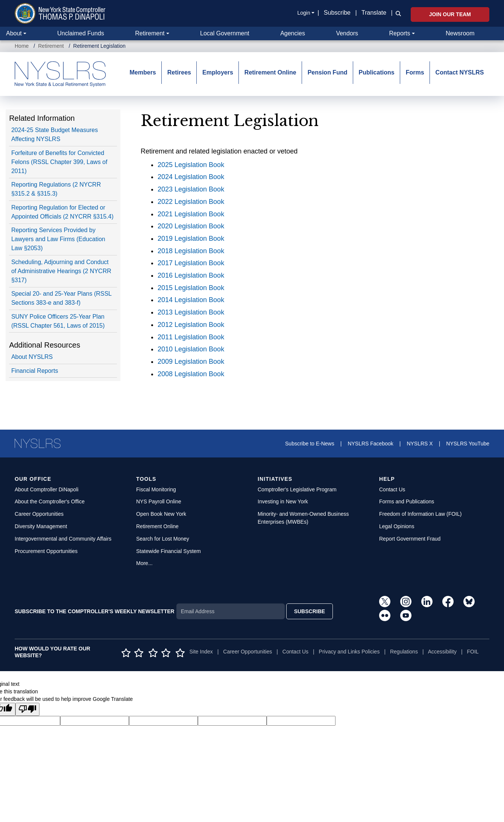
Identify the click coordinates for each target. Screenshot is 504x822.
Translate (374, 13)
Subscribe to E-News (310, 444)
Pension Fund (328, 72)
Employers (218, 72)
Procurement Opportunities (46, 551)
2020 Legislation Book (191, 226)
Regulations (404, 652)
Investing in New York (283, 501)
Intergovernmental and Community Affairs (63, 539)
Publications (376, 72)
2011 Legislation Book (191, 337)
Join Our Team (450, 14)
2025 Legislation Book (191, 165)
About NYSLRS (32, 357)
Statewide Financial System (169, 551)
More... (144, 563)
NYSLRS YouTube (468, 444)
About (14, 33)
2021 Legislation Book (191, 214)
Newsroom (460, 33)
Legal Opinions (397, 526)
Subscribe (337, 13)
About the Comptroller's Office (50, 501)
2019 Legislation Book (191, 239)
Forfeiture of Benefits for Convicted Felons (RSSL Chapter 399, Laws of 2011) (59, 162)
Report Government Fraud (410, 539)
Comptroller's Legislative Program (297, 489)
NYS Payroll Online (159, 501)
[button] (397, 13)
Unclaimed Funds (81, 33)
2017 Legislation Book (191, 263)
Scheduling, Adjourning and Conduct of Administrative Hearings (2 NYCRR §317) (61, 271)
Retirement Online (270, 72)
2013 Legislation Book (191, 312)
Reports (400, 33)
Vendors (347, 33)
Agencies (293, 33)
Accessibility (442, 652)
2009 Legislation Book (191, 362)
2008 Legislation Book (191, 374)
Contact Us (392, 489)
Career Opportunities (39, 514)
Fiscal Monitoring (156, 489)
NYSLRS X (420, 444)
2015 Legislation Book (191, 288)
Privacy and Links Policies (349, 652)
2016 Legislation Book (191, 275)
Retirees (179, 72)
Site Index (201, 652)
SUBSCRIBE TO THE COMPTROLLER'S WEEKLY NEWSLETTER (95, 611)
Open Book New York (161, 514)
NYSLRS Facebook (370, 444)
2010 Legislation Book (191, 349)
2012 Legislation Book (191, 325)
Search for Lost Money (163, 539)
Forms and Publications (407, 501)
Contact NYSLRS (460, 72)
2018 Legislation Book (191, 251)
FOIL (473, 652)
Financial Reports (35, 371)
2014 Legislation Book (191, 300)
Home (22, 46)
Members (143, 72)
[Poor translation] (27, 709)
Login (304, 13)
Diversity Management (41, 526)
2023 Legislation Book (191, 189)
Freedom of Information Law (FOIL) (420, 514)
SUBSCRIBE (310, 611)
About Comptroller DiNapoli (47, 489)
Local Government (225, 33)
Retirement (150, 33)
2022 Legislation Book (191, 202)
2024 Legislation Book (191, 177)
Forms (415, 72)
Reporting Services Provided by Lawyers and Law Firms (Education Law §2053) (58, 239)
